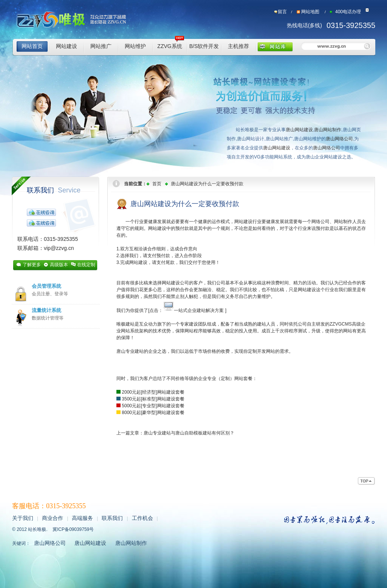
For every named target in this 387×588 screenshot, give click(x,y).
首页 (157, 184)
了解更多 (32, 265)
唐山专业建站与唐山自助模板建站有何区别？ (189, 433)
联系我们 (54, 190)
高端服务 (82, 518)
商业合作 (53, 518)
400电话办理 (348, 12)
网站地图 (310, 12)
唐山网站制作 (328, 130)
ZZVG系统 (170, 46)
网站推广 (101, 46)
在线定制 (86, 265)
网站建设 (67, 46)
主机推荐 (238, 46)
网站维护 (135, 46)
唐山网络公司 (339, 139)
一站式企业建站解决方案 (199, 310)
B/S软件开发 (204, 46)
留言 (282, 12)
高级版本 (59, 265)
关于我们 (23, 518)
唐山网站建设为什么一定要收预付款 (207, 184)
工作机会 (142, 518)
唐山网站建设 (299, 130)
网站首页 (32, 46)
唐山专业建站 (130, 351)
